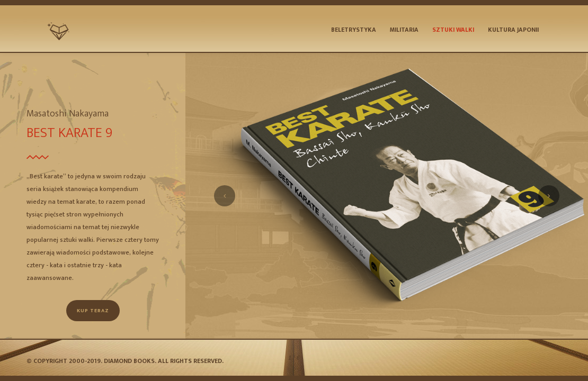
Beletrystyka (354, 30)
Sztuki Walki (453, 30)
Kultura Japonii (513, 30)
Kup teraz (93, 311)
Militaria (404, 30)
